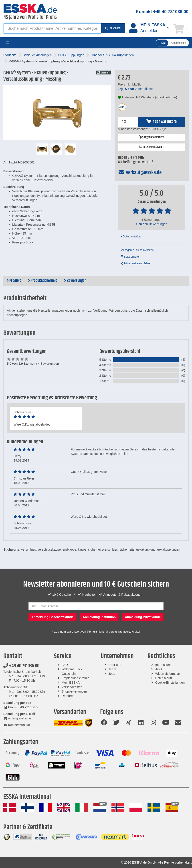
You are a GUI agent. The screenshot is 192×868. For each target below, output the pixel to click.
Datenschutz (164, 678)
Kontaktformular (17, 725)
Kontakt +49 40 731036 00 (162, 12)
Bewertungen (75, 281)
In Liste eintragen (152, 147)
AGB (159, 669)
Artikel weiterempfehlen (136, 263)
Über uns (115, 665)
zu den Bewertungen (152, 224)
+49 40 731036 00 (21, 666)
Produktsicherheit (42, 281)
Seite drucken (130, 257)
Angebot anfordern (152, 137)
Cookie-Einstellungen (170, 683)
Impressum (163, 665)
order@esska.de (17, 718)
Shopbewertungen (74, 691)
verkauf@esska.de (140, 173)
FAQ (65, 665)
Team (112, 669)
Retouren (68, 696)
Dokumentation (131, 237)
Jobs (112, 674)
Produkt (14, 281)
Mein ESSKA (71, 683)
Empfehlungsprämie (76, 678)
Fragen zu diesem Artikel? (137, 250)
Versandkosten (72, 687)
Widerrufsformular (168, 674)
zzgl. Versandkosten (137, 89)
